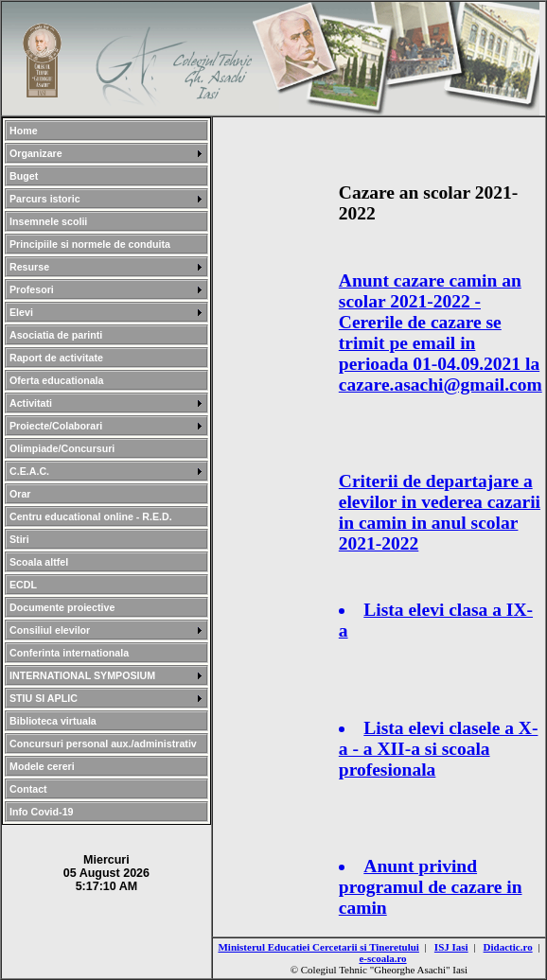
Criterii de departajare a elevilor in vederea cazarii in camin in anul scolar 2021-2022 (440, 512)
